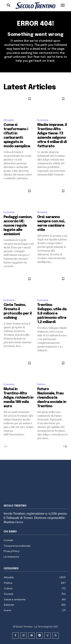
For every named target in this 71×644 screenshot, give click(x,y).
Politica (41, 384)
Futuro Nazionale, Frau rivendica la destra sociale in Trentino (52, 398)
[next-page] (65, 446)
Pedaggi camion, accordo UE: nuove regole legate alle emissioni (18, 226)
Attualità (9, 120)
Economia (43, 120)
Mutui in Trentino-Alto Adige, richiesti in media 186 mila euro (18, 398)
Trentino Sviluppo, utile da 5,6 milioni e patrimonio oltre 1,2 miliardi (52, 314)
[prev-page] (6, 446)
